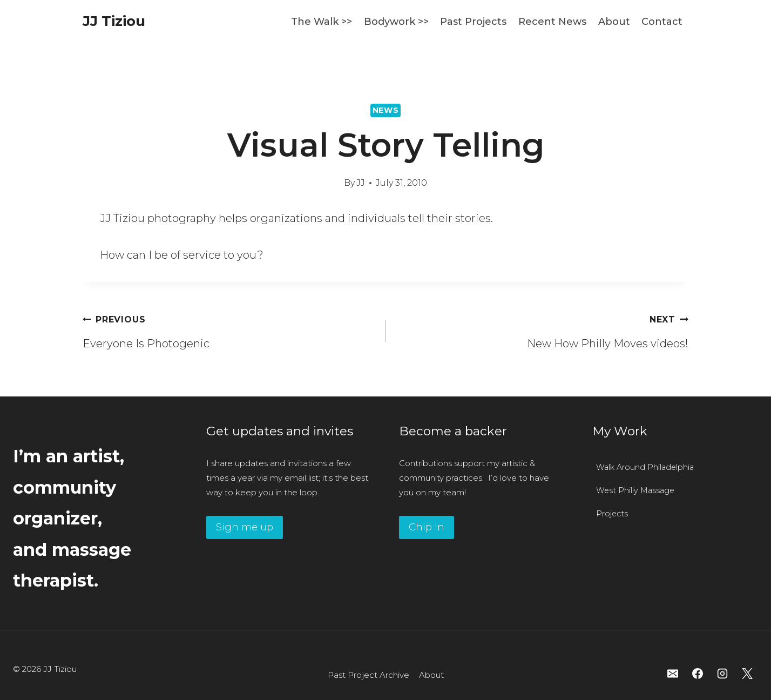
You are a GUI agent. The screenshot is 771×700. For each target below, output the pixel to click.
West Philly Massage (635, 490)
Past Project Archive (368, 675)
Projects (612, 514)
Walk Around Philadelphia (645, 467)
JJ (361, 183)
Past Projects (473, 22)
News (386, 110)
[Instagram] (722, 674)
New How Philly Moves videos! (542, 329)
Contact (662, 22)
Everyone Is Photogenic (229, 329)
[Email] (673, 674)
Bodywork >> (396, 22)
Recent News (552, 22)
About (614, 22)
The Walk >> (322, 22)
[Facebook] (698, 674)
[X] (747, 674)
